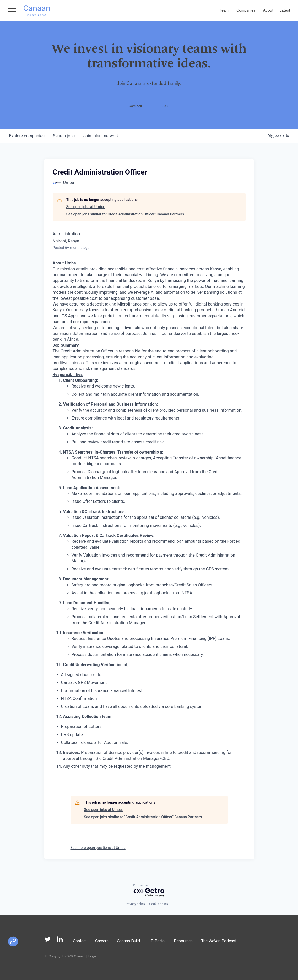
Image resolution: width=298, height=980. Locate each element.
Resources (183, 941)
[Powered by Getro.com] (149, 891)
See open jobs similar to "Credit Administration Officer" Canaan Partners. (126, 214)
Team (224, 11)
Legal (93, 957)
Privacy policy (135, 904)
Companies (246, 11)
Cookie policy (159, 904)
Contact (80, 941)
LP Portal (157, 941)
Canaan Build (128, 941)
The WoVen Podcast (219, 941)
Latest (285, 11)
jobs (64, 136)
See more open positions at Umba (98, 848)
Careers (102, 941)
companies (27, 136)
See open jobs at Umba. (86, 207)
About (268, 11)
